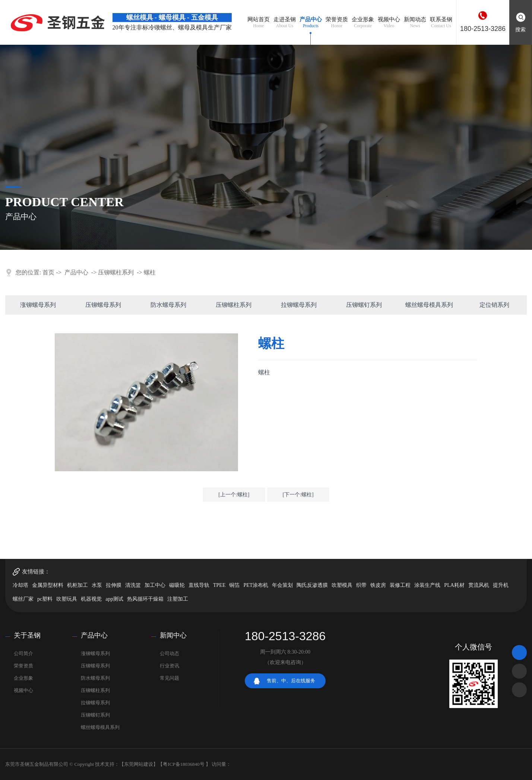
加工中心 (155, 585)
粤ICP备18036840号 (183, 764)
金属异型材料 (48, 585)
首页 (48, 272)
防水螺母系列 (168, 305)
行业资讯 (170, 666)
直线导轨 (199, 585)
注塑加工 (178, 599)
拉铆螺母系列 (299, 305)
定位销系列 (494, 305)
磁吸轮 (177, 585)
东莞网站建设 (139, 764)
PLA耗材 (454, 585)
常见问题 (170, 678)
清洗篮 (133, 585)
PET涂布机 (256, 585)
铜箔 (234, 585)
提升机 (501, 585)
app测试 (114, 599)
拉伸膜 (114, 585)
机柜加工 (77, 585)
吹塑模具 (342, 585)
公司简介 (23, 653)
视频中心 (23, 690)
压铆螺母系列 (103, 305)
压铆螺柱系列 (116, 272)
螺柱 (150, 272)
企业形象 (23, 678)
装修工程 (400, 585)
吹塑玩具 (67, 599)
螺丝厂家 (23, 599)
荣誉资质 (23, 666)
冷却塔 (20, 585)
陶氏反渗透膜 (312, 585)
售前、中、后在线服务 (291, 681)
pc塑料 (45, 599)
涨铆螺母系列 (38, 305)
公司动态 (170, 653)
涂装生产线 (427, 585)
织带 (361, 585)
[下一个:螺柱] (298, 495)
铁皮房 (378, 585)
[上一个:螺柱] (234, 495)
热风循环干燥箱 (145, 599)
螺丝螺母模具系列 (429, 305)
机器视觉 (91, 599)
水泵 (97, 585)
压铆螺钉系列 (364, 305)
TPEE (219, 585)
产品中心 (76, 272)
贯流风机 (479, 585)
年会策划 (282, 585)
